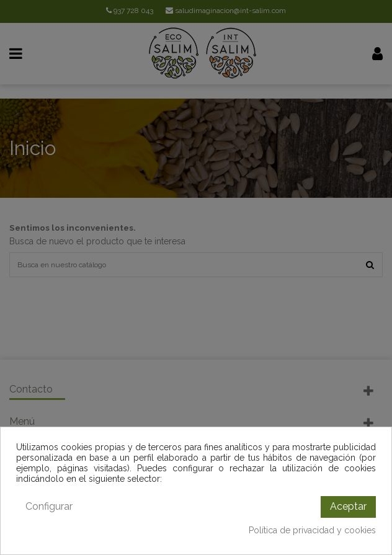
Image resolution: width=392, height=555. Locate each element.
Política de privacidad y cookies (312, 530)
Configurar (49, 506)
